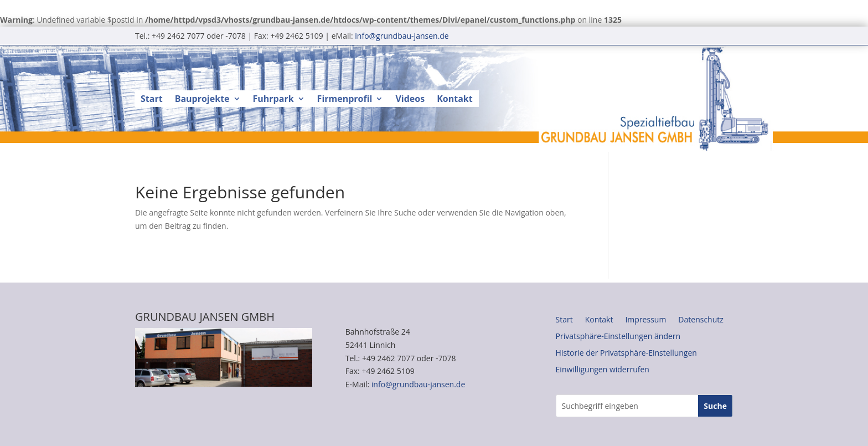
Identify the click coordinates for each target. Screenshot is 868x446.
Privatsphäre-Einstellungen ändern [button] (618, 337)
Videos (410, 100)
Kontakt (455, 100)
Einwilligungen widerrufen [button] (603, 370)
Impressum (645, 320)
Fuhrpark (273, 100)
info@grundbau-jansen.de (402, 36)
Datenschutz (701, 320)
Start (152, 100)
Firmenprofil (345, 100)
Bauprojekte (202, 100)
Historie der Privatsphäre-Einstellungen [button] (626, 353)
